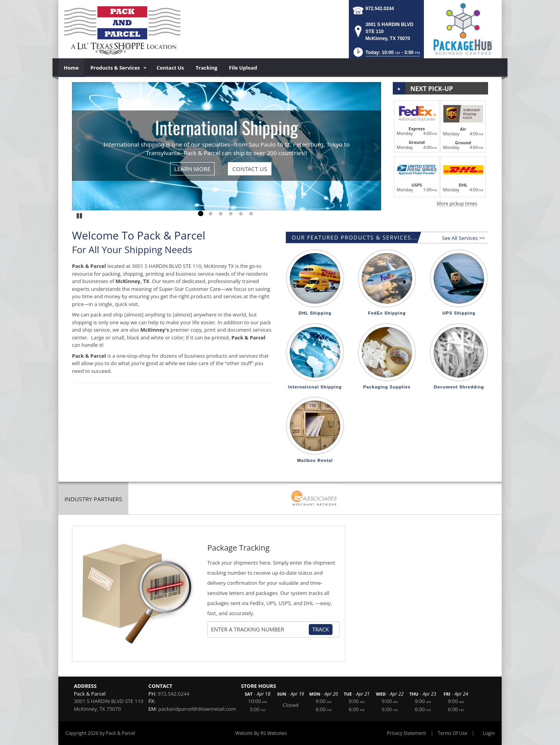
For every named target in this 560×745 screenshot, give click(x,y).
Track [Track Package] (321, 629)
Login (489, 733)
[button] (386, 55)
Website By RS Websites (261, 733)
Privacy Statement (407, 733)
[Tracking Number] (260, 630)
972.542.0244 (380, 9)
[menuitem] (71, 68)
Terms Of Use (453, 733)
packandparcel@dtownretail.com (197, 709)
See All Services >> (463, 238)
